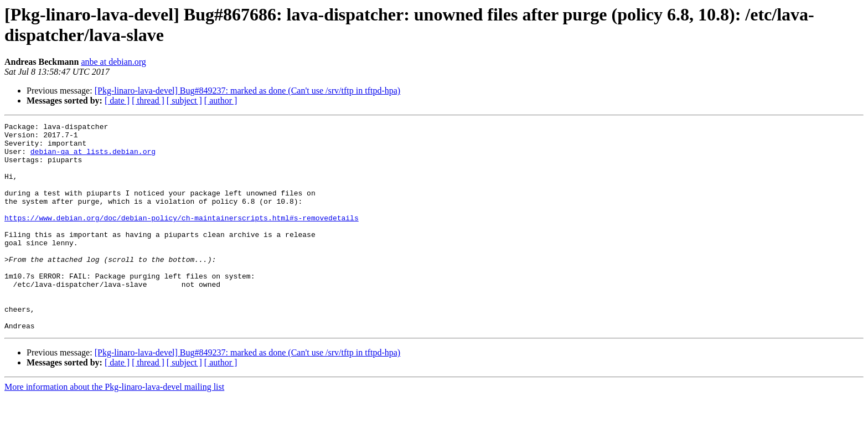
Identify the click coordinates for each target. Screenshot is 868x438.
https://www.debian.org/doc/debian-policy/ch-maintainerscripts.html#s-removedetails (182, 238)
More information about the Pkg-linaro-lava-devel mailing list (114, 428)
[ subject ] (184, 101)
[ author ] (221, 101)
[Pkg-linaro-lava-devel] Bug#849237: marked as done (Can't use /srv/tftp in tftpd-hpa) (248, 91)
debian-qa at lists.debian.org (93, 158)
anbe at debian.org (113, 62)
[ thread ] (148, 101)
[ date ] (117, 101)
